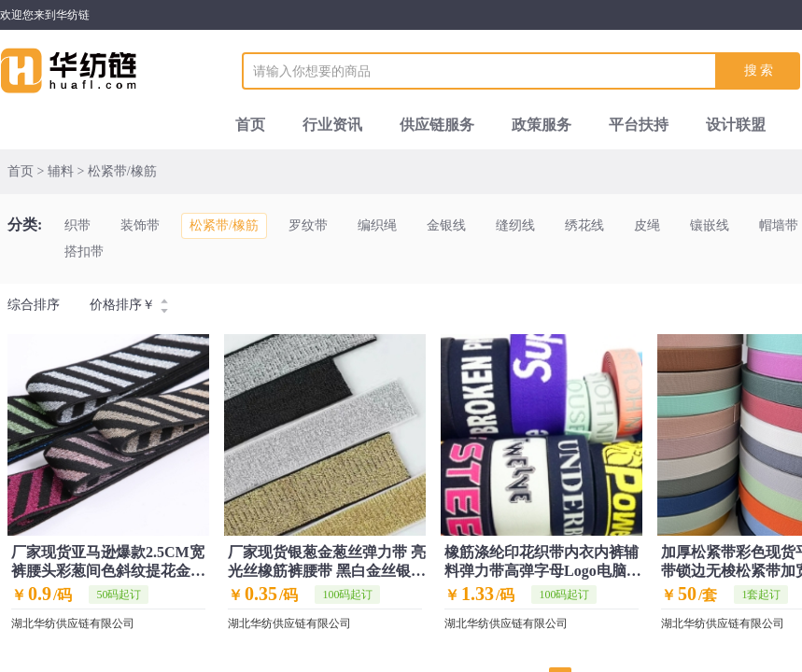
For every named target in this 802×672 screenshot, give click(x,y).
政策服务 (542, 125)
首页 (250, 125)
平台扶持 (639, 125)
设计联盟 (736, 125)
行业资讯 (332, 125)
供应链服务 (437, 125)
